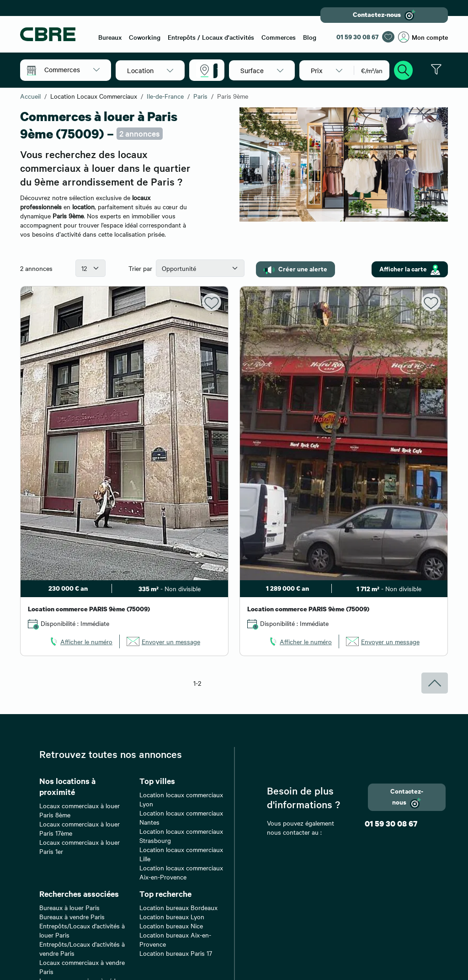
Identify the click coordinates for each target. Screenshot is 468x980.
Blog (310, 37)
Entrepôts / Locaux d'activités (211, 37)
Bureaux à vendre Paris (72, 916)
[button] (72, 69)
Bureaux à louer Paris (69, 907)
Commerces (279, 37)
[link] (80, 641)
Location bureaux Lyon (172, 916)
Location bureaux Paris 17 (176, 953)
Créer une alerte (295, 269)
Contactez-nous (384, 15)
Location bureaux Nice (171, 926)
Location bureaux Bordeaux (178, 907)
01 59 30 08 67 (357, 37)
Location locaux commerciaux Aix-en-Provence (181, 872)
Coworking (145, 37)
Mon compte (423, 37)
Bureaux (110, 37)
